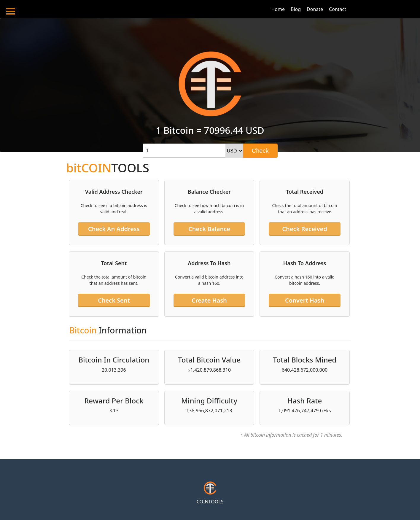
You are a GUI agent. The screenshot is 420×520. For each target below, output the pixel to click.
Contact (338, 9)
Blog (296, 9)
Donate (315, 9)
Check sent (114, 300)
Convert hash (305, 300)
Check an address (114, 229)
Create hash (209, 300)
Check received (304, 229)
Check (260, 151)
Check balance (209, 229)
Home (278, 9)
